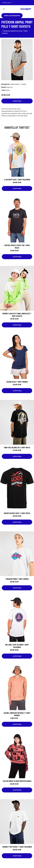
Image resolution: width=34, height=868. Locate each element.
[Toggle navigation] (4, 9)
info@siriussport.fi (7, 3)
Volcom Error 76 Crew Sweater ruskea (17, 781)
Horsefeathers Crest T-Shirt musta (17, 513)
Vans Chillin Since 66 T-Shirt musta (17, 447)
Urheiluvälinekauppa (12, 16)
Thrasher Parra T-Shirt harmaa (17, 579)
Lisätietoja (17, 101)
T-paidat (23, 84)
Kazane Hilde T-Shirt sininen (17, 382)
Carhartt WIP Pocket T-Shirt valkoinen (17, 847)
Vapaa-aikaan (15, 84)
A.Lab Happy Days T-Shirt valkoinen (17, 180)
